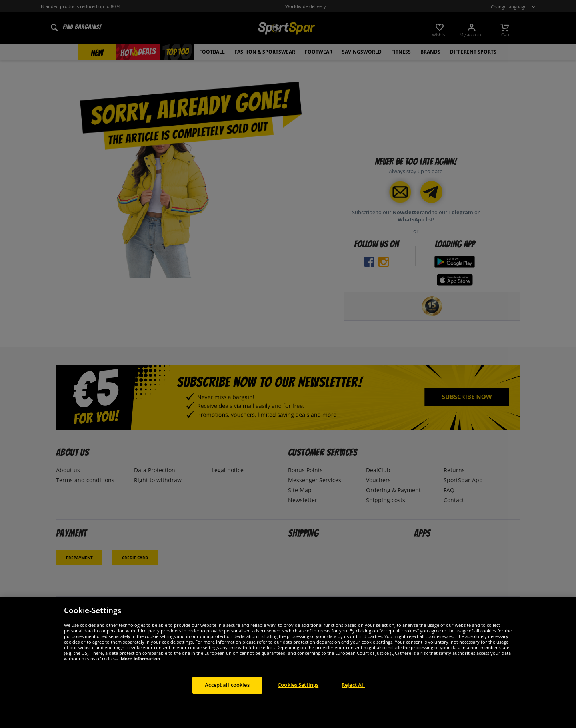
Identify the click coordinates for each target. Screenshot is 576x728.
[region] (288, 663)
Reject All (353, 685)
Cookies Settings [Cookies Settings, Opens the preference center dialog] (298, 685)
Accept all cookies (227, 685)
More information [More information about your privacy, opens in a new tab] (140, 659)
